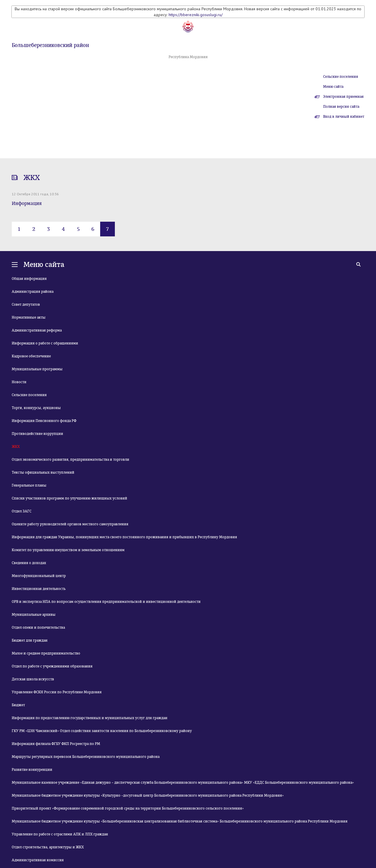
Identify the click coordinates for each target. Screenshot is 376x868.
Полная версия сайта (341, 107)
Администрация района (33, 292)
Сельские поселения (341, 77)
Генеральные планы (29, 485)
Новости (19, 382)
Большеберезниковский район (50, 45)
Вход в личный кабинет (344, 117)
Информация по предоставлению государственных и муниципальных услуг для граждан (90, 718)
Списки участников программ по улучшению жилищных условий (69, 498)
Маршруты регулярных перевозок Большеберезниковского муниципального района (86, 757)
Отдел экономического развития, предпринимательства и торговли (70, 460)
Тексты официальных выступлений (43, 472)
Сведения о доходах (29, 563)
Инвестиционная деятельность (39, 589)
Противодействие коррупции (37, 434)
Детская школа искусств (33, 679)
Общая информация (29, 279)
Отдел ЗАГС (22, 511)
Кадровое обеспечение (31, 356)
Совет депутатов (26, 305)
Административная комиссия (38, 860)
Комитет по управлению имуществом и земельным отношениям (68, 550)
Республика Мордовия (188, 57)
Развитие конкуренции (32, 770)
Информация (27, 203)
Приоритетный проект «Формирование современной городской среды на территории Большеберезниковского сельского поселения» (128, 808)
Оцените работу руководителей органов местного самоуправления (70, 524)
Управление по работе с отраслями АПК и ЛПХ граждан (60, 834)
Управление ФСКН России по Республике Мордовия (57, 692)
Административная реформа (37, 330)
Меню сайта (333, 87)
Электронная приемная (343, 97)
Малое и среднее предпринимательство (46, 653)
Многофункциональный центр (39, 576)
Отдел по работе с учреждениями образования (52, 666)
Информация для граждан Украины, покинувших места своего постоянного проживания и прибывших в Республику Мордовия (124, 537)
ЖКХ (16, 447)
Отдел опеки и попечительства (38, 628)
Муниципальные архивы (34, 615)
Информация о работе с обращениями (45, 343)
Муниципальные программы (37, 369)
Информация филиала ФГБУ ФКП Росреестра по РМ (56, 744)
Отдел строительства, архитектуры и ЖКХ (48, 847)
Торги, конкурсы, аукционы (36, 408)
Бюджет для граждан (30, 640)
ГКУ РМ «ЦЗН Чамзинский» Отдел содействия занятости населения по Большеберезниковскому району (102, 731)
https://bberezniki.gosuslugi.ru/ (196, 15)
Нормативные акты (29, 317)
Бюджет (18, 705)
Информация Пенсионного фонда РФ (44, 421)
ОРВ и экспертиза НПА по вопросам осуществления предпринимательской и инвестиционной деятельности (106, 602)
